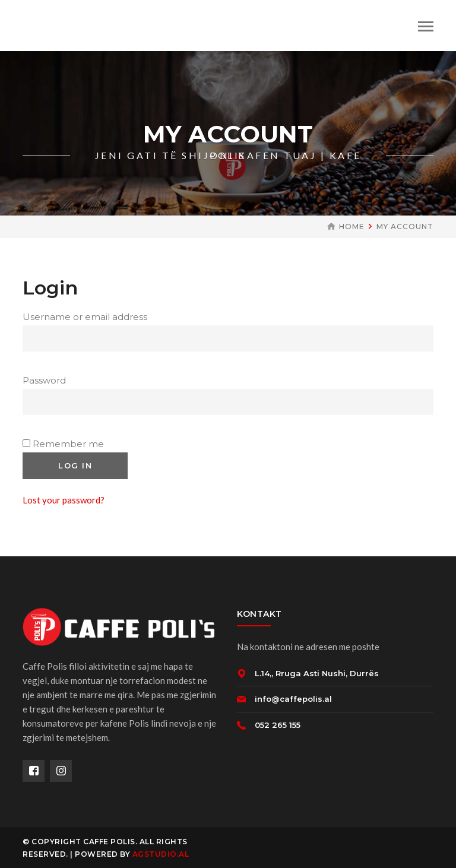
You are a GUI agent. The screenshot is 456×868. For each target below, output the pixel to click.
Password (47, 380)
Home (352, 226)
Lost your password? (64, 500)
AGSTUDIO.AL (161, 854)
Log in (75, 465)
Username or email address (88, 317)
